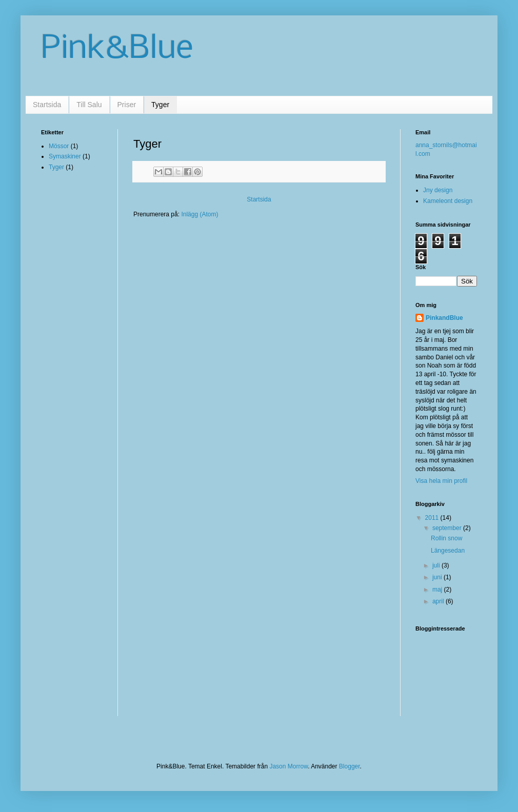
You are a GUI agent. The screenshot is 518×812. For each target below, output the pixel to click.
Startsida (47, 105)
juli (437, 565)
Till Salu (89, 105)
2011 (433, 518)
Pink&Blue (117, 49)
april (439, 601)
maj (438, 590)
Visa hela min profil (441, 481)
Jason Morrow (288, 766)
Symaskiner (65, 156)
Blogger (350, 766)
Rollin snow (446, 538)
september (448, 528)
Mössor (59, 146)
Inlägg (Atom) (200, 214)
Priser (127, 105)
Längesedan (448, 551)
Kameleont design (448, 201)
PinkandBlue (444, 318)
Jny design (438, 190)
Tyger (160, 105)
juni (438, 577)
